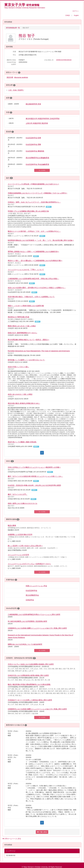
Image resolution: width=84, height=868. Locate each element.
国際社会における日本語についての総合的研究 (25, 644)
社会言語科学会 (31, 591)
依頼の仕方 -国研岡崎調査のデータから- (23, 333)
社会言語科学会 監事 (33, 138)
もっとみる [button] (42, 170)
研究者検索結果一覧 (13, 28)
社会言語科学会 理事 (33, 144)
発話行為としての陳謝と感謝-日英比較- (22, 442)
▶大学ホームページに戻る (12, 839)
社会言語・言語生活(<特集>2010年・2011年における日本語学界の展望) (34, 485)
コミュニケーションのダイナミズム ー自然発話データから (29, 564)
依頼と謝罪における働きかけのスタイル (23, 503)
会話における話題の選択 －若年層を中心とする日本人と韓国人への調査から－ (37, 288)
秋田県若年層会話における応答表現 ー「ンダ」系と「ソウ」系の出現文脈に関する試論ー (41, 240)
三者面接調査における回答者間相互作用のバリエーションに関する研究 (34, 614)
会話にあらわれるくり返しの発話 (20, 394)
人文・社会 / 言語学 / (16, 90)
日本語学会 (30, 600)
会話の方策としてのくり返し (18, 367)
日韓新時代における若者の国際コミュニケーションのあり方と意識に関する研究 (37, 628)
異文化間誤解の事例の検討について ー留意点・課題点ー (28, 340)
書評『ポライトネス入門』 (18, 494)
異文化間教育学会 (32, 595)
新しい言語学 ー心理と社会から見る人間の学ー (25, 546)
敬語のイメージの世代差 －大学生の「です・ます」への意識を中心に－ (34, 231)
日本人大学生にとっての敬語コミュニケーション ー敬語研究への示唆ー (34, 467)
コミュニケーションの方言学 (18, 555)
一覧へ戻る (42, 832)
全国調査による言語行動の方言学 (20, 534)
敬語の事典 (12, 525)
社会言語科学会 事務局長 (35, 151)
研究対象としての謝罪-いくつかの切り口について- (26, 360)
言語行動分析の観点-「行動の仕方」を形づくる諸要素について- (31, 297)
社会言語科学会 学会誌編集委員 (37, 164)
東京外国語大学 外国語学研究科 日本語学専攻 (43, 119)
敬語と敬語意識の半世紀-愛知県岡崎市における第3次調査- (29, 684)
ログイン (76, 11)
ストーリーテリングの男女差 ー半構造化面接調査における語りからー (33, 184)
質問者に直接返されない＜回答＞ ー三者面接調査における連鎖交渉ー (33, 251)
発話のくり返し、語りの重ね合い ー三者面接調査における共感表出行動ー (35, 261)
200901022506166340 (64, 60)
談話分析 (10, 77)
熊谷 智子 (27, 36)
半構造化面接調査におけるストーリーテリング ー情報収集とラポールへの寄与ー (38, 193)
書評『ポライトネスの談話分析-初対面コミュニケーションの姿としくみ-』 (35, 476)
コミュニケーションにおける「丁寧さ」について (26, 270)
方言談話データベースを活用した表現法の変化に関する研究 (30, 700)
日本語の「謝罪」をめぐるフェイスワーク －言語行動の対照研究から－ (34, 202)
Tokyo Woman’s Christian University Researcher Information (25, 8)
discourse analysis (21, 77)
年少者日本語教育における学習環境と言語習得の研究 (27, 621)
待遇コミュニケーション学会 (36, 586)
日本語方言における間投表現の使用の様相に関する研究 (28, 675)
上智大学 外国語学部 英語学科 (37, 123)
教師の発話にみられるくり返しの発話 (22, 326)
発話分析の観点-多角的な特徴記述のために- (24, 403)
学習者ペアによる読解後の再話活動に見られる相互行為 (28, 211)
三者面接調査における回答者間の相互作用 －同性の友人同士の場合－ (33, 279)
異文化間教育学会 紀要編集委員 (37, 158)
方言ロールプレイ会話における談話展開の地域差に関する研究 (31, 664)
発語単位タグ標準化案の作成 (18, 317)
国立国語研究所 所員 (33, 104)
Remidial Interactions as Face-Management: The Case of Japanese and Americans (39, 351)
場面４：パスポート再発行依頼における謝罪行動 (26, 306)
